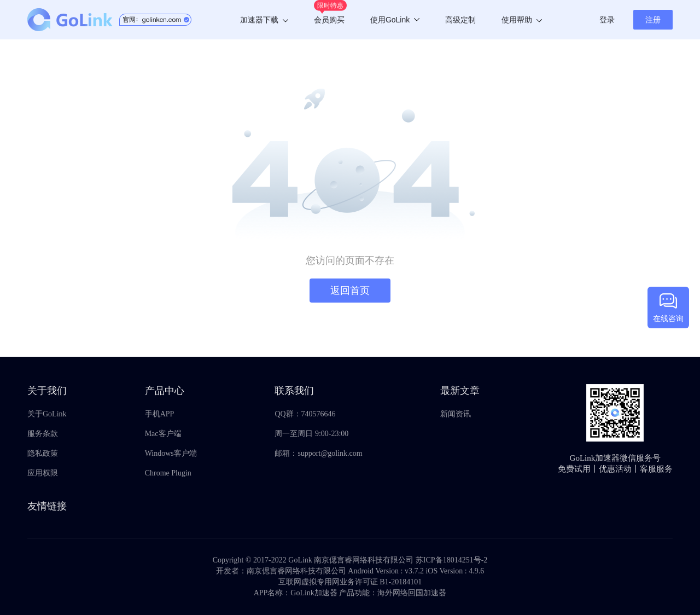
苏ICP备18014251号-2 (451, 560)
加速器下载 (264, 20)
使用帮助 (522, 20)
